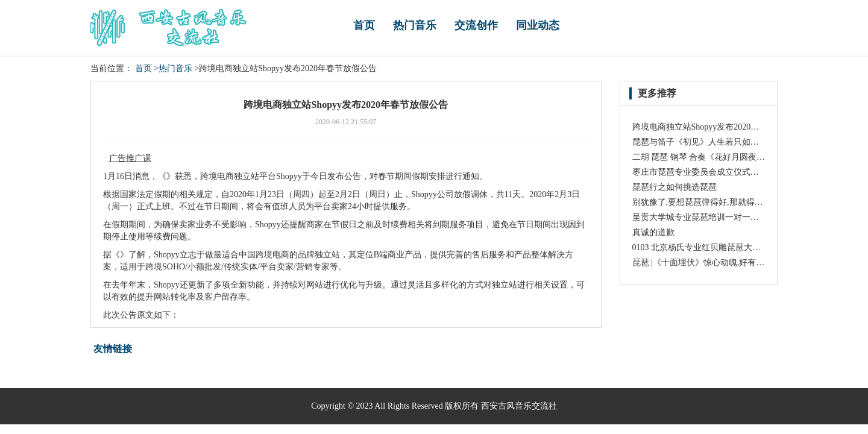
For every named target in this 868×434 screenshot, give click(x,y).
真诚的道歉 (653, 232)
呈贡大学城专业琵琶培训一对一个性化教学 (712, 217)
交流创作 (476, 25)
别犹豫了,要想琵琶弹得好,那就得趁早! (703, 202)
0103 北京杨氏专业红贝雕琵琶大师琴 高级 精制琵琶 (728, 247)
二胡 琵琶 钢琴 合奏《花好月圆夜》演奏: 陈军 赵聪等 (731, 157)
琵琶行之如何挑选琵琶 (675, 187)
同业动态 (538, 25)
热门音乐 (415, 25)
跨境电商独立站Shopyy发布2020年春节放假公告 (721, 127)
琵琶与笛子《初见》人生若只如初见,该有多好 (718, 142)
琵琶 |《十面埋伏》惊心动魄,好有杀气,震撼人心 (721, 263)
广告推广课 (130, 158)
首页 (364, 25)
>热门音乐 (173, 68)
